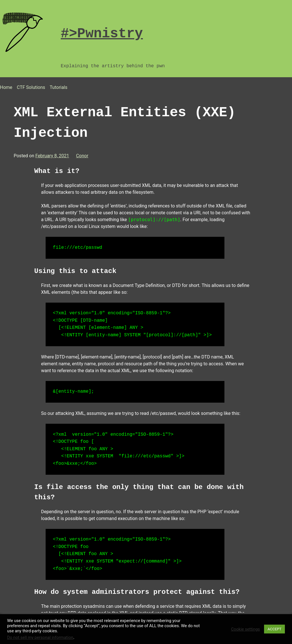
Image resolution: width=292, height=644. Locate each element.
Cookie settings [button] (245, 629)
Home (6, 87)
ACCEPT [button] (274, 629)
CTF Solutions (31, 87)
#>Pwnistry (102, 33)
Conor (82, 156)
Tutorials (58, 87)
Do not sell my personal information (40, 637)
